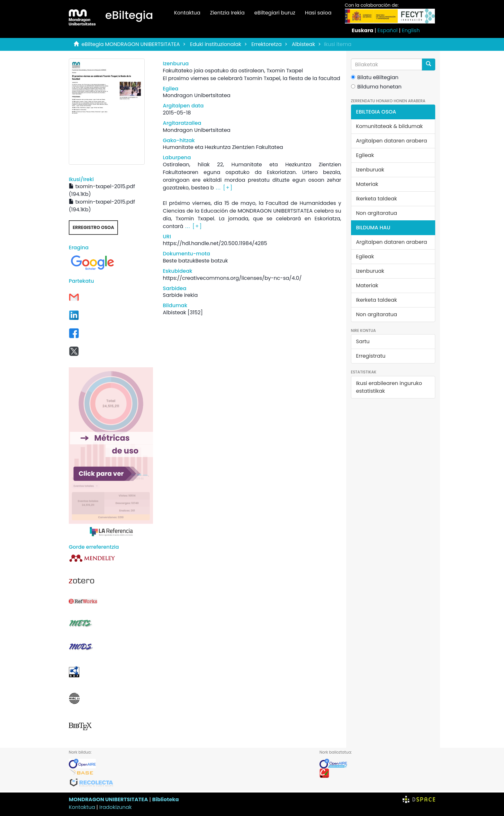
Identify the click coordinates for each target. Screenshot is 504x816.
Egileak (365, 155)
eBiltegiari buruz (275, 13)
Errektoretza (266, 44)
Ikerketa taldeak (377, 199)
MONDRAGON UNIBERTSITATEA (108, 799)
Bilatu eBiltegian (375, 77)
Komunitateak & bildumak (390, 126)
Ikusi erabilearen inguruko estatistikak (389, 387)
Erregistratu (371, 356)
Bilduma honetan (376, 87)
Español (387, 30)
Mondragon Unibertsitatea (196, 95)
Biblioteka (165, 799)
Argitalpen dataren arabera (392, 141)
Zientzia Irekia (227, 13)
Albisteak (304, 44)
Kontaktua (187, 13)
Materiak (367, 184)
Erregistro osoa (93, 227)
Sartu (363, 341)
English (411, 30)
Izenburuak (370, 170)
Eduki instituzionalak (216, 44)
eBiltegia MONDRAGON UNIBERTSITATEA (131, 44)
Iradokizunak (116, 807)
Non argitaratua (377, 213)
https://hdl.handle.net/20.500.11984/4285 (215, 243)
